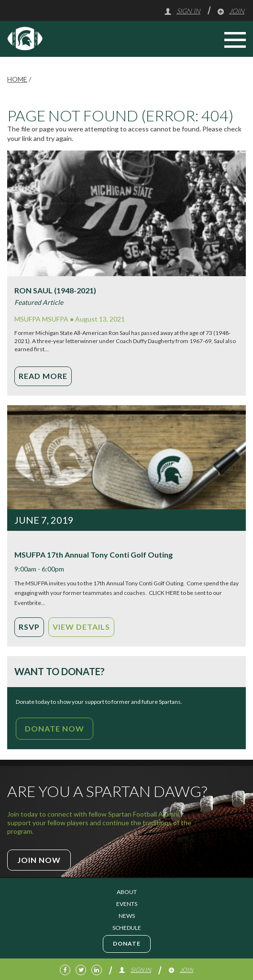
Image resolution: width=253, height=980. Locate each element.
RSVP (29, 627)
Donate (127, 943)
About (127, 892)
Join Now (39, 860)
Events (127, 904)
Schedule (127, 928)
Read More (43, 376)
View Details (81, 627)
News (127, 916)
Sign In (182, 11)
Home (17, 79)
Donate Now (55, 728)
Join (231, 11)
